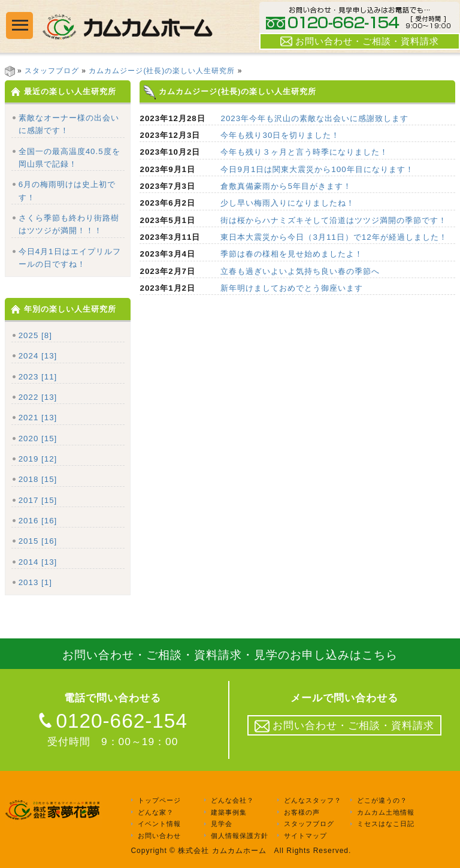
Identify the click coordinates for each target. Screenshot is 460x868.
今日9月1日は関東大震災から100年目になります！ (317, 169)
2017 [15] (38, 500)
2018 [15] (38, 479)
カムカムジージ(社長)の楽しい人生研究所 (162, 71)
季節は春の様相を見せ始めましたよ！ (292, 254)
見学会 (222, 824)
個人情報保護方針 (240, 836)
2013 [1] (35, 582)
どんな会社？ (232, 800)
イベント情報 (159, 824)
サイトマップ (305, 836)
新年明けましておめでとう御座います (292, 288)
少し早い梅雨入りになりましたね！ (287, 203)
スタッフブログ (52, 71)
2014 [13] (38, 562)
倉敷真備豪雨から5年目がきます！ (286, 186)
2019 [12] (38, 459)
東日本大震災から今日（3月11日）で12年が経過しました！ (334, 237)
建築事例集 (229, 812)
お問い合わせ (159, 836)
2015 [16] (38, 541)
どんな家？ (156, 812)
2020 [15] (38, 438)
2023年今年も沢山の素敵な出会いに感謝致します (314, 118)
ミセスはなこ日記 (386, 824)
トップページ (159, 800)
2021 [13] (38, 418)
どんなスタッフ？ (313, 800)
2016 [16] (38, 521)
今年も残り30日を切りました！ (280, 135)
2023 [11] (38, 377)
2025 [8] (35, 335)
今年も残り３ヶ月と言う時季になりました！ (304, 152)
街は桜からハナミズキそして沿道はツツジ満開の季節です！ (334, 220)
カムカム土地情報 (386, 812)
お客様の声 (302, 812)
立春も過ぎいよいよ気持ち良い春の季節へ (300, 271)
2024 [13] (38, 356)
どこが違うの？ (382, 800)
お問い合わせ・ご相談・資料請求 (360, 41)
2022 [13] (38, 397)
